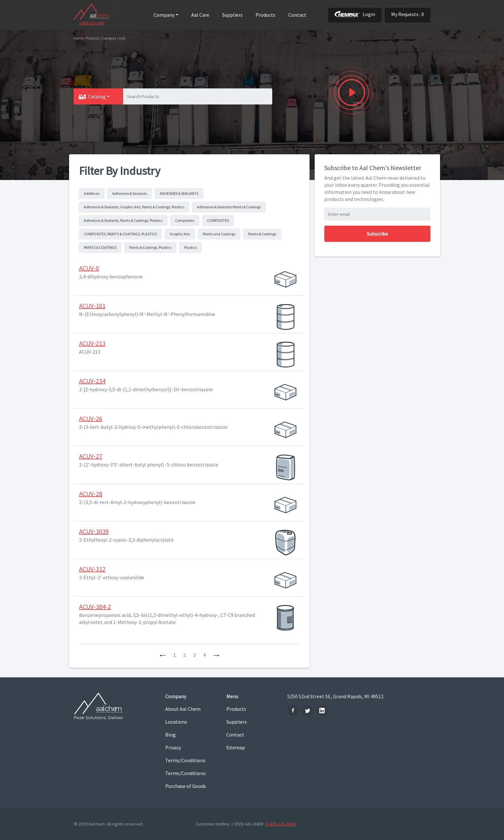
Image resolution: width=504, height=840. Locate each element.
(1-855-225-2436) (281, 824)
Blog (171, 735)
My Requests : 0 (408, 14)
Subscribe (377, 234)
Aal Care (200, 15)
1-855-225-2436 (92, 23)
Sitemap (236, 747)
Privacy (173, 747)
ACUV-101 (92, 306)
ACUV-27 (91, 456)
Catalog (97, 96)
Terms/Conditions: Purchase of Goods (186, 780)
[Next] (216, 655)
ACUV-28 (91, 494)
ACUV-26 (91, 418)
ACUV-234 (92, 381)
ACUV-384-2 (95, 606)
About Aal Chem (183, 709)
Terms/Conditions (185, 760)
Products (265, 15)
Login (355, 14)
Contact (297, 15)
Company (164, 15)
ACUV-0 (89, 268)
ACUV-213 (92, 343)
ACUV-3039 (94, 531)
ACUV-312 (92, 569)
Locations (176, 722)
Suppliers (232, 15)
